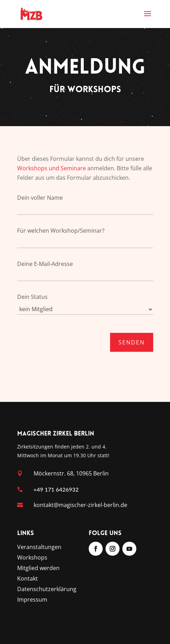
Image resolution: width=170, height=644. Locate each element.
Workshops (32, 558)
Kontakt (28, 579)
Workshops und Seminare (52, 168)
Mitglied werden (38, 569)
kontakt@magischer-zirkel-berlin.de (80, 505)
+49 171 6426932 (56, 489)
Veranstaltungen (39, 548)
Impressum (32, 600)
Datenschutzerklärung (47, 590)
